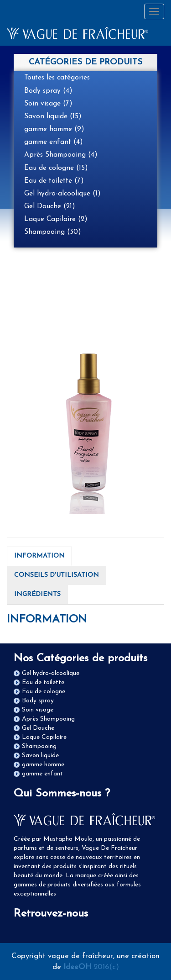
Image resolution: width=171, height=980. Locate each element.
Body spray (38, 701)
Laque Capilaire (44, 737)
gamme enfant (42, 774)
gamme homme (43, 765)
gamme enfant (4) (54, 142)
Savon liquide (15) (53, 116)
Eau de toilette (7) (54, 181)
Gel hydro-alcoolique (51, 673)
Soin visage (38, 710)
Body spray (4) (48, 91)
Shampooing (39, 746)
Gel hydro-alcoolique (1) (62, 194)
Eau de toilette (43, 682)
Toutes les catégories (57, 78)
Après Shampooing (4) (61, 155)
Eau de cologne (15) (56, 168)
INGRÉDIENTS (37, 594)
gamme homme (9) (54, 129)
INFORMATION (39, 556)
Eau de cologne (44, 692)
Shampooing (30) (53, 232)
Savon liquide (40, 756)
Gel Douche (38, 728)
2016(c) (91, 967)
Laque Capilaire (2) (56, 219)
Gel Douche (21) (50, 206)
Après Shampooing (48, 719)
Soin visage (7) (48, 104)
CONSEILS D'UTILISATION (57, 575)
